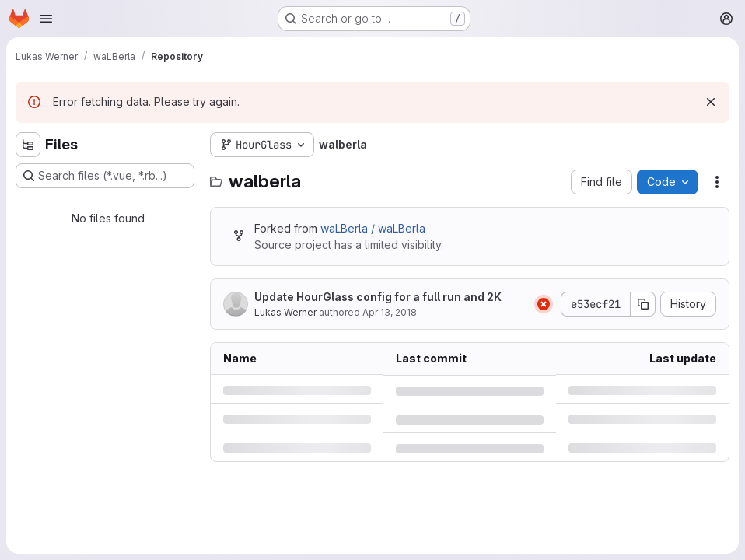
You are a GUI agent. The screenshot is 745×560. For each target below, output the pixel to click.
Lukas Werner (285, 312)
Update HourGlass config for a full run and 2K (378, 297)
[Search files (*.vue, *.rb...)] (105, 176)
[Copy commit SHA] (643, 304)
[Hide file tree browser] (28, 145)
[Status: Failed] (544, 304)
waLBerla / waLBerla (373, 228)
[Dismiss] (711, 102)
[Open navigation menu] (46, 19)
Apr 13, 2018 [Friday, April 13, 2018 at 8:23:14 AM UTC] (390, 312)
